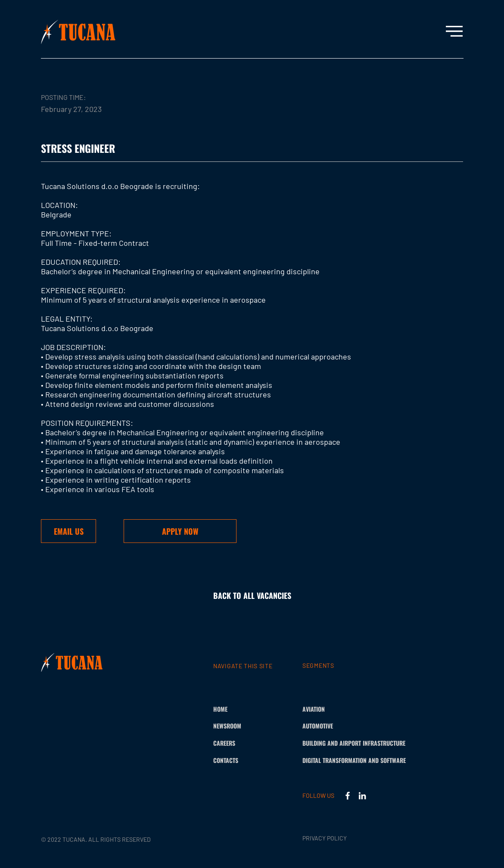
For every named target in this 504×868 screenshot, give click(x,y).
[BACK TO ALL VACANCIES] (252, 596)
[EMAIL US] (68, 531)
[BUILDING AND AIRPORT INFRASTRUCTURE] (367, 743)
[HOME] (238, 709)
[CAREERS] (238, 743)
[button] (454, 31)
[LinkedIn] (362, 796)
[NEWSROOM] (238, 726)
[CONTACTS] (238, 760)
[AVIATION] (327, 709)
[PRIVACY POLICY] (328, 838)
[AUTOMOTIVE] (327, 726)
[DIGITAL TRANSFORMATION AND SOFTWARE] (369, 760)
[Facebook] (348, 796)
